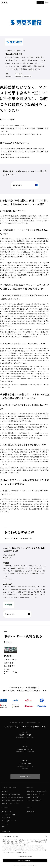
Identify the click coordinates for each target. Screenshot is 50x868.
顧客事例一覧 (31, 812)
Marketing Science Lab (9, 821)
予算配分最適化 (19, 76)
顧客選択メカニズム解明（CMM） (37, 791)
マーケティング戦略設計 (34, 800)
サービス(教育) (18, 74)
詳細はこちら (17, 614)
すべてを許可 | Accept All (25, 861)
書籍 (3, 827)
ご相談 (40, 2)
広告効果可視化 (27, 76)
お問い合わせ (25, 185)
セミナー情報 (6, 818)
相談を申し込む (25, 776)
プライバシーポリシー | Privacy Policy (14, 852)
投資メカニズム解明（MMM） (35, 794)
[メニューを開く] (47, 3)
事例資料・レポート (8, 812)
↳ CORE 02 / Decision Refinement (13, 797)
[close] (46, 836)
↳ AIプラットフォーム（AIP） (11, 803)
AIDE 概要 (5, 791)
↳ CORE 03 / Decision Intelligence (13, 800)
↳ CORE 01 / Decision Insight (11, 794)
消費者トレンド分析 (33, 797)
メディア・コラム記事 (8, 815)
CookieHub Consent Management (28, 865)
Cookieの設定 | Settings (25, 857)
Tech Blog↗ (6, 824)
